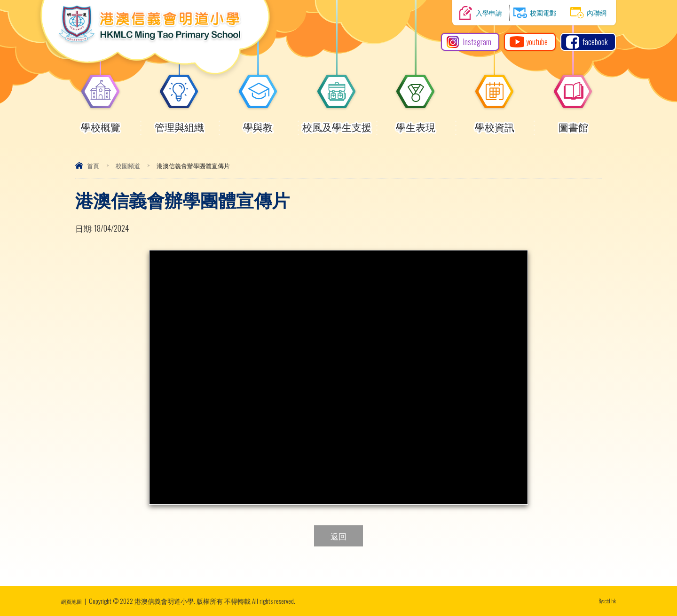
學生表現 (416, 123)
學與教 (258, 123)
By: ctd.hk (605, 601)
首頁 (93, 165)
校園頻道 (128, 165)
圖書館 (573, 123)
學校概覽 (101, 123)
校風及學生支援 (337, 123)
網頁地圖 (74, 601)
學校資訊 (495, 123)
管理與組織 (179, 123)
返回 (338, 536)
